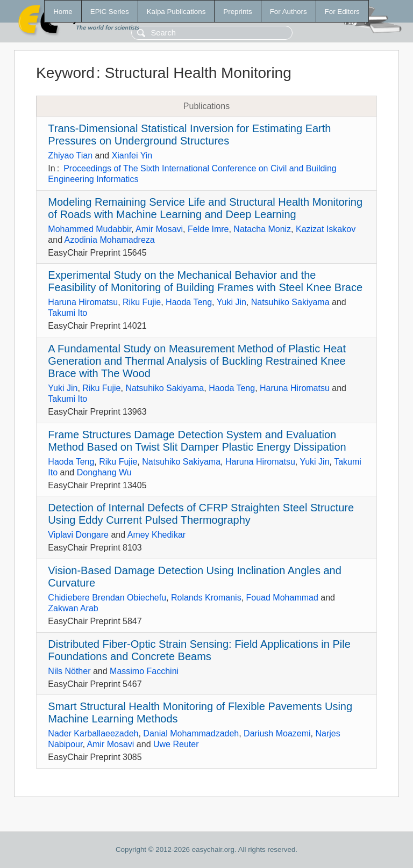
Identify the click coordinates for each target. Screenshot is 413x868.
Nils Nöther (69, 671)
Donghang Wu (104, 472)
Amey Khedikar (157, 535)
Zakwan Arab (73, 608)
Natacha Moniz (262, 229)
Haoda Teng (189, 302)
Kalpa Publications (176, 12)
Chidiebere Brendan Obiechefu (107, 598)
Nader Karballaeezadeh (93, 733)
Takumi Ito (67, 313)
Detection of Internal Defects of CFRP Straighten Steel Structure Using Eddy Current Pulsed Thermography (201, 514)
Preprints (237, 12)
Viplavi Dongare (78, 535)
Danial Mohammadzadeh (191, 733)
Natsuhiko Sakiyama (290, 302)
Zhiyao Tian (70, 155)
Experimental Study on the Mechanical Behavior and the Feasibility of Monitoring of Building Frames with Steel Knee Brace (205, 281)
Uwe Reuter (176, 744)
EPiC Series (110, 12)
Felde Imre (208, 229)
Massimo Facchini (144, 671)
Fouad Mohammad (282, 598)
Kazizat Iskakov (326, 229)
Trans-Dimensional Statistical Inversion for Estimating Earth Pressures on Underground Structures (189, 135)
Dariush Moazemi (277, 733)
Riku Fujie (142, 302)
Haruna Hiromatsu (83, 302)
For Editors (342, 12)
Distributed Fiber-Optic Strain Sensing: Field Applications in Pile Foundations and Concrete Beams (199, 650)
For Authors (289, 12)
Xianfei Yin (132, 155)
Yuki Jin (232, 302)
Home (63, 12)
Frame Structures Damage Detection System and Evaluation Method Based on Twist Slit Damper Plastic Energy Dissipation (197, 441)
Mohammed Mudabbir (90, 229)
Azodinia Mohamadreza (110, 240)
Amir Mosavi (159, 229)
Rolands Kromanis (206, 598)
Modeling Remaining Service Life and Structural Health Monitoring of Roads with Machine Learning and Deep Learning (205, 208)
